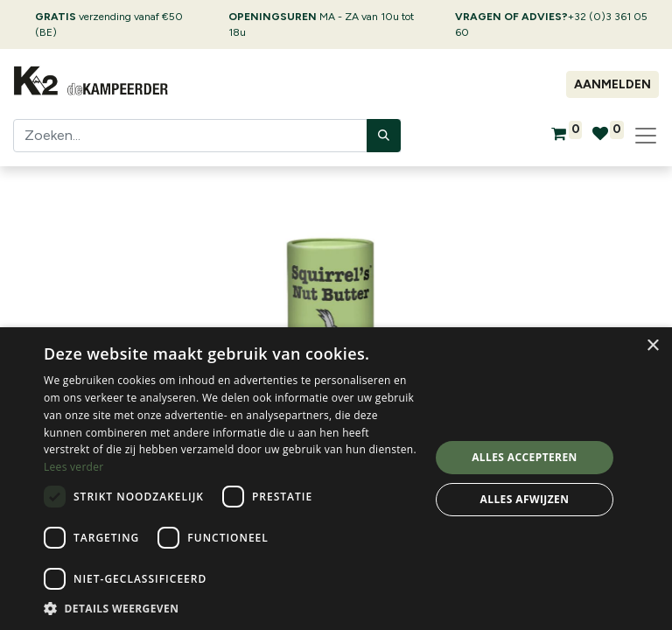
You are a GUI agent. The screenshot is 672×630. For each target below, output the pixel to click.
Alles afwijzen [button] (525, 499)
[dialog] (336, 479)
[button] (231, 608)
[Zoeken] (384, 136)
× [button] (652, 346)
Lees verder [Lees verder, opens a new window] (74, 467)
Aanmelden (612, 84)
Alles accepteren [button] (525, 457)
